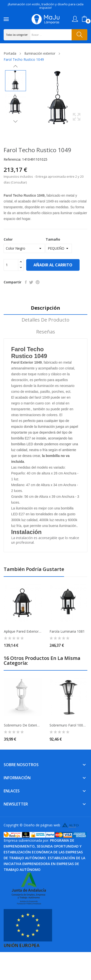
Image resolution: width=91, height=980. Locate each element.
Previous (16, 66)
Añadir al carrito (53, 265)
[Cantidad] (11, 265)
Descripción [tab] (45, 308)
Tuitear (31, 282)
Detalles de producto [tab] (45, 320)
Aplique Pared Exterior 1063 (23, 631)
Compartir (26, 282)
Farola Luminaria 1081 (67, 631)
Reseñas (46, 332)
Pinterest (38, 282)
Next (16, 121)
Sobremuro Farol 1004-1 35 (68, 725)
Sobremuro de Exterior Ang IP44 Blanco (23, 725)
